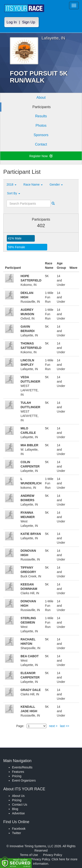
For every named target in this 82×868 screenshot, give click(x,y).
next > (53, 726)
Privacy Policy (53, 855)
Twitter (17, 833)
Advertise (18, 813)
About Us (18, 796)
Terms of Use (29, 855)
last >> (65, 726)
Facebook (19, 829)
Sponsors (41, 135)
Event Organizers (24, 780)
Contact (41, 144)
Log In (12, 22)
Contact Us (20, 805)
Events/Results (22, 767)
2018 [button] (11, 184)
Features (18, 772)
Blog (15, 809)
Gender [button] (56, 184)
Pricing (17, 776)
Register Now (41, 156)
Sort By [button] (14, 193)
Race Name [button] (33, 184)
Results (41, 116)
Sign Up (29, 22)
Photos (41, 126)
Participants (42, 107)
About (41, 98)
